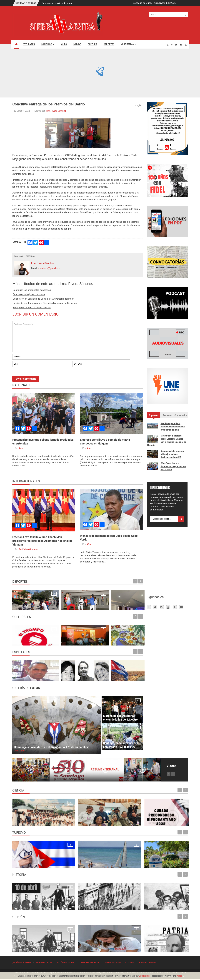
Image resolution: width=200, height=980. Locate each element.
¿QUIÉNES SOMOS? (22, 962)
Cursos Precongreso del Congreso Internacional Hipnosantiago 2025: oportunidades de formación (120, 818)
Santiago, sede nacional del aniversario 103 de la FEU (120, 745)
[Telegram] (175, 607)
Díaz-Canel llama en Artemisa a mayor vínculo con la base (173, 466)
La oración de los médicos (27, 864)
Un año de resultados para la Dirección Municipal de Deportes (45, 303)
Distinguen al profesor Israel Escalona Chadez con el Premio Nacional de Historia (167, 440)
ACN (89, 544)
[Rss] (168, 45)
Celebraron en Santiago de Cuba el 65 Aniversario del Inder (43, 299)
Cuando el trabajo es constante (29, 294)
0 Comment (18, 256)
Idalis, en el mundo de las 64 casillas (32, 308)
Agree (179, 976)
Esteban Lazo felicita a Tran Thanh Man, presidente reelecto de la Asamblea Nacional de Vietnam (42, 541)
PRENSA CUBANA (148, 962)
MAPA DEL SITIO (44, 962)
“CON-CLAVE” (121, 641)
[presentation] (36, 376)
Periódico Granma (28, 549)
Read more (20, 751)
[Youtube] (186, 45)
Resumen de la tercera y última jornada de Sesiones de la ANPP (172, 454)
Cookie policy (145, 976)
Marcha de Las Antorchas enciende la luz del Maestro (120, 718)
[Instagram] (181, 45)
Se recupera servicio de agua (57, 3)
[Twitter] (176, 45)
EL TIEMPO (130, 962)
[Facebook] (172, 45)
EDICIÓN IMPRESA (90, 962)
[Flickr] (181, 607)
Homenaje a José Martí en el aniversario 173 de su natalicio (52, 747)
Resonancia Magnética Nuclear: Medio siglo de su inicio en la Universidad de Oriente (33, 818)
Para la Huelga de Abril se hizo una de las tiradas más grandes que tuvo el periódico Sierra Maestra (77, 903)
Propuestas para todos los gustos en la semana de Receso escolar (27, 638)
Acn (21, 448)
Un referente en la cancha (126, 606)
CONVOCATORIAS (112, 962)
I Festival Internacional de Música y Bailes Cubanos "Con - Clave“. (60, 638)
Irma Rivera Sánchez (56, 111)
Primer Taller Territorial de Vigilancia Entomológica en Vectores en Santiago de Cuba (166, 818)
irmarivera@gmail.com (49, 268)
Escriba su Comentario (71, 337)
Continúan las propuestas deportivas (32, 290)
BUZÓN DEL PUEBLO (66, 962)
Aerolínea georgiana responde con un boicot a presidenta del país (173, 427)
